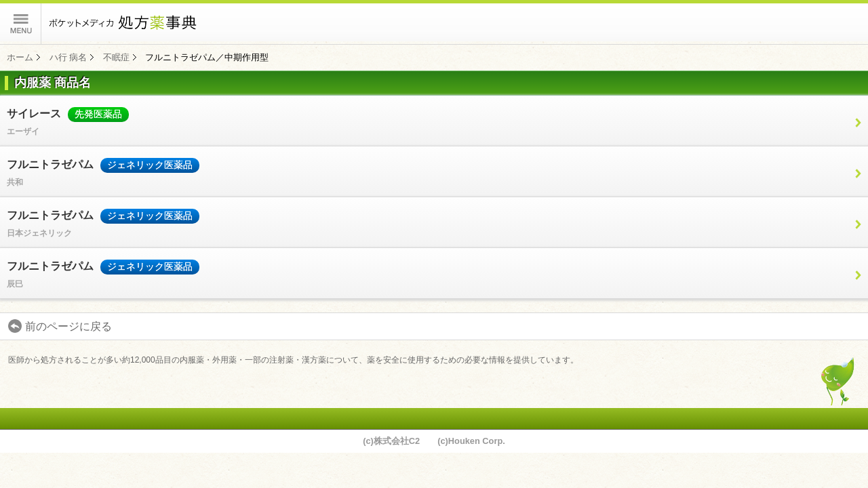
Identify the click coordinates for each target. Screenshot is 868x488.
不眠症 (116, 57)
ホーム (20, 57)
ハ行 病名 (68, 57)
